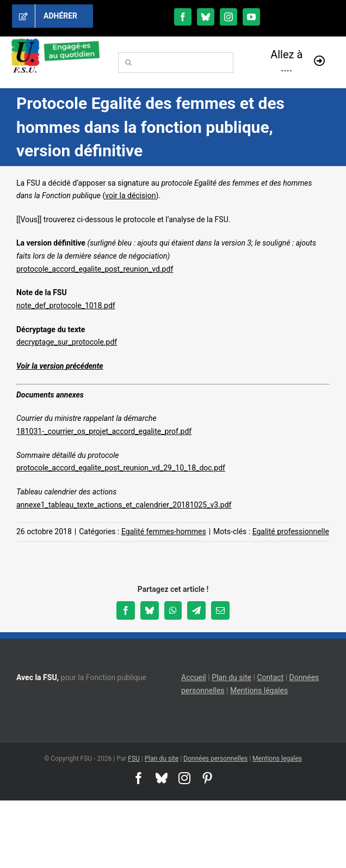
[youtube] (251, 17)
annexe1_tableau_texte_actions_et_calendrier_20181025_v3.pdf (124, 505)
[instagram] (228, 17)
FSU (134, 759)
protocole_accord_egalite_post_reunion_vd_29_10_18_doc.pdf (121, 468)
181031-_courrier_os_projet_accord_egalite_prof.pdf (104, 431)
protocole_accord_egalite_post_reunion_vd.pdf (95, 269)
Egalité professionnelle (291, 531)
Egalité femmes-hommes (164, 531)
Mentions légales (259, 690)
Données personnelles (215, 759)
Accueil (194, 677)
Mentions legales (277, 759)
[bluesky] (206, 17)
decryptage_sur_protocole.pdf (67, 342)
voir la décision (130, 195)
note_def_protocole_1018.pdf (66, 305)
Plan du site (231, 677)
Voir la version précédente (60, 366)
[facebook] (183, 17)
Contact (270, 677)
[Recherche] (128, 63)
